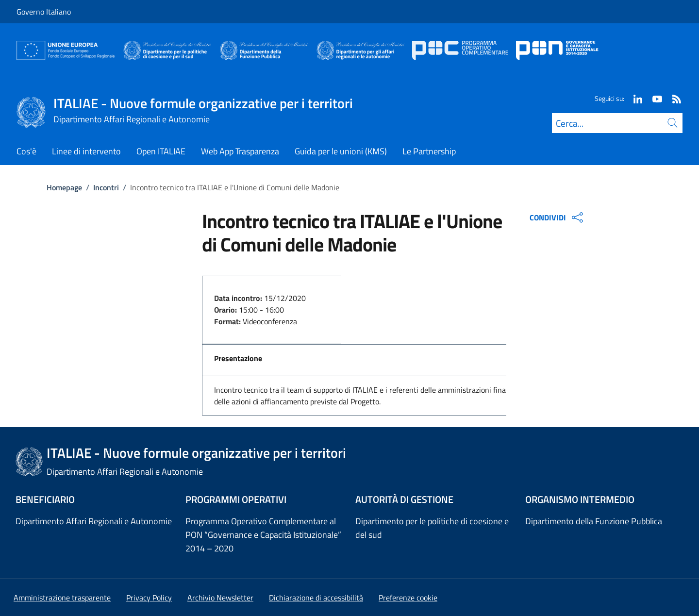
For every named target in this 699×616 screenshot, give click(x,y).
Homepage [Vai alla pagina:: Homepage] (64, 187)
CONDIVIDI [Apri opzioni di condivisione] (558, 217)
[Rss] (673, 98)
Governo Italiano (44, 12)
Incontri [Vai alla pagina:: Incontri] (106, 187)
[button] (408, 598)
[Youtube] (653, 98)
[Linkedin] (634, 98)
